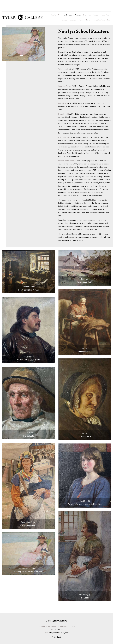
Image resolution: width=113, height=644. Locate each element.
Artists (53, 15)
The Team (87, 15)
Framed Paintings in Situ (101, 20)
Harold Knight (64, 114)
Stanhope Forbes (65, 86)
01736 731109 (9, 4)
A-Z (59, 15)
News (88, 20)
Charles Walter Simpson (67, 161)
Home (81, 20)
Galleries (73, 20)
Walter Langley (64, 69)
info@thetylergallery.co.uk (23, 8)
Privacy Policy (105, 15)
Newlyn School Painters (72, 15)
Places (95, 15)
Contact (64, 20)
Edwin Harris (63, 103)
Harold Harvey (64, 137)
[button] (5, 44)
